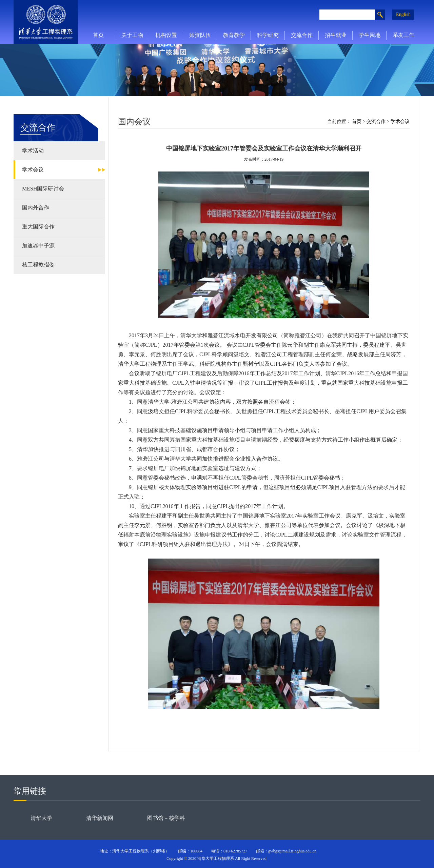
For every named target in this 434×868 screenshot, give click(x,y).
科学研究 (268, 35)
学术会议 (400, 122)
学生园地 (370, 35)
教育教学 (234, 35)
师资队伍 (200, 35)
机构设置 (166, 35)
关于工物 (132, 35)
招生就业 (336, 35)
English (403, 14)
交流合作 (302, 35)
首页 (98, 35)
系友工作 (403, 35)
